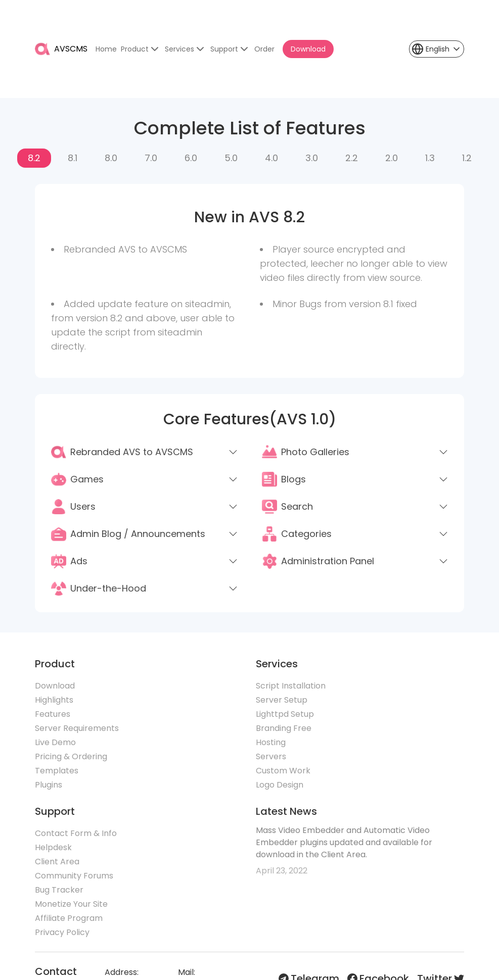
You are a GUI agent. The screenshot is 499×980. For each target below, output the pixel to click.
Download (308, 49)
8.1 (73, 158)
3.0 (312, 158)
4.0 (271, 158)
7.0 (151, 158)
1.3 (430, 158)
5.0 (231, 158)
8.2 (34, 158)
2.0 (392, 158)
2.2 (352, 158)
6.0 (191, 158)
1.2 (467, 158)
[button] (437, 49)
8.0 (111, 158)
